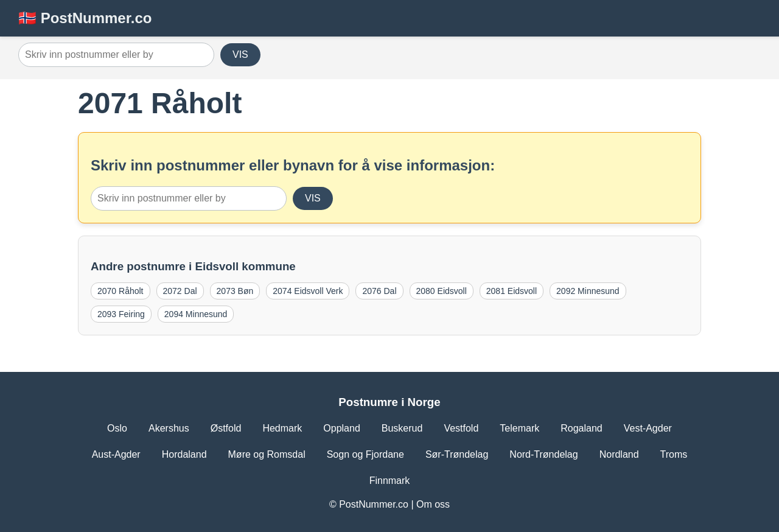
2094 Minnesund (196, 314)
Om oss (433, 504)
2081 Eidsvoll (512, 291)
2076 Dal (379, 291)
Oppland (342, 428)
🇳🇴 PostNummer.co (85, 18)
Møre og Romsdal (267, 454)
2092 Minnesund (588, 291)
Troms (674, 454)
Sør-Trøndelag (457, 454)
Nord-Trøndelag (543, 454)
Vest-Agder (648, 428)
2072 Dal (180, 291)
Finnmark (390, 481)
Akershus (169, 428)
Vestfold (461, 428)
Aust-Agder (116, 454)
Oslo (117, 428)
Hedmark (282, 428)
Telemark (519, 428)
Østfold (226, 428)
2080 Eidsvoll (442, 291)
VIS (240, 54)
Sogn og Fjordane (365, 454)
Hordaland (184, 454)
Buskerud (402, 428)
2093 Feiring (121, 314)
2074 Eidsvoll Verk (308, 291)
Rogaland (582, 428)
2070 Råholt (121, 291)
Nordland (619, 454)
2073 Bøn (235, 291)
